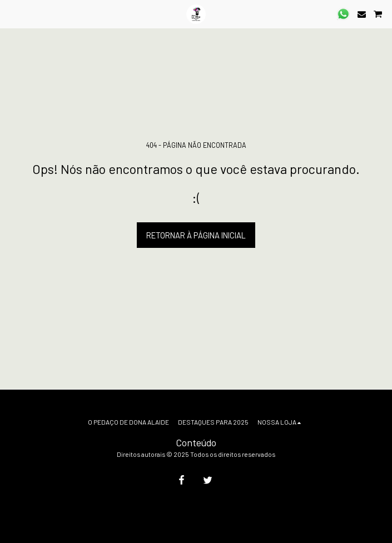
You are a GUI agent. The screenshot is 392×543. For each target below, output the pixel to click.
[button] (12, 14)
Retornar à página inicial (196, 235)
